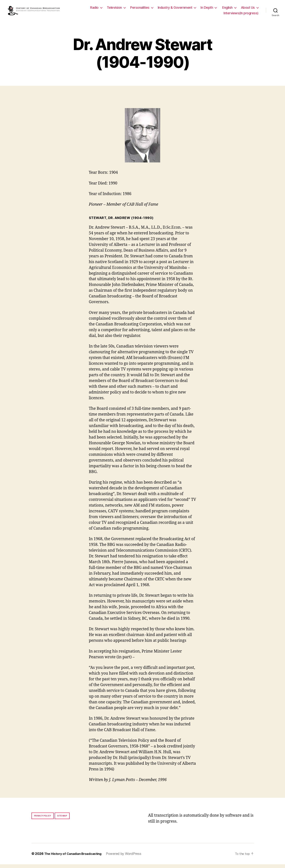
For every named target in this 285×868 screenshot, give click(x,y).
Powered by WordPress (128, 858)
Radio (94, 9)
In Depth (207, 9)
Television (114, 9)
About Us (248, 9)
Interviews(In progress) (241, 15)
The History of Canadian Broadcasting (75, 858)
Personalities (140, 9)
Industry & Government (175, 9)
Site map (62, 820)
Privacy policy (43, 820)
